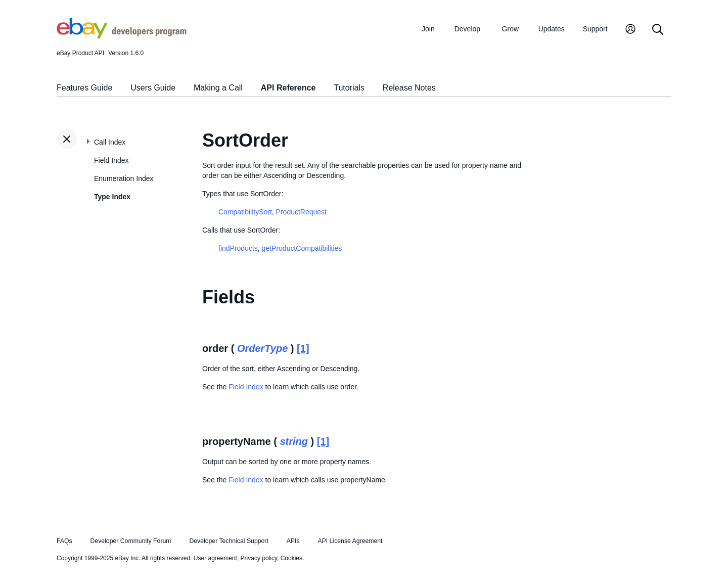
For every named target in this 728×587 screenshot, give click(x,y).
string (294, 441)
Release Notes (409, 88)
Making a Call (218, 88)
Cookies (291, 558)
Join (428, 29)
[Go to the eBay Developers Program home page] (122, 36)
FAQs (64, 541)
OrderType (262, 348)
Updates (552, 29)
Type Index (112, 197)
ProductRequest (301, 212)
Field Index (111, 160)
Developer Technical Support (229, 541)
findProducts (238, 248)
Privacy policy (259, 558)
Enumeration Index (124, 178)
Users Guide (153, 88)
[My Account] (630, 30)
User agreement (215, 558)
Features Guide (84, 88)
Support (595, 29)
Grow (510, 29)
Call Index (110, 142)
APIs (293, 541)
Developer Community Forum (131, 541)
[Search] (658, 30)
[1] (303, 348)
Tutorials (349, 88)
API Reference (288, 88)
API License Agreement (350, 541)
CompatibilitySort (245, 212)
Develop (467, 29)
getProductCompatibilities (302, 248)
